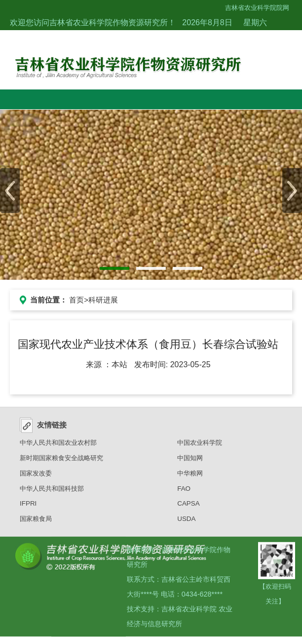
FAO (184, 492)
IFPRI (28, 507)
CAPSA (189, 507)
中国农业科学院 (200, 446)
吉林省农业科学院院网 (257, 8)
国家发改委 (36, 477)
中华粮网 (190, 477)
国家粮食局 (36, 522)
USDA (186, 522)
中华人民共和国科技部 (52, 492)
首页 (76, 300)
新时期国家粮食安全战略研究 (61, 461)
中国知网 (190, 461)
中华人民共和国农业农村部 (58, 446)
